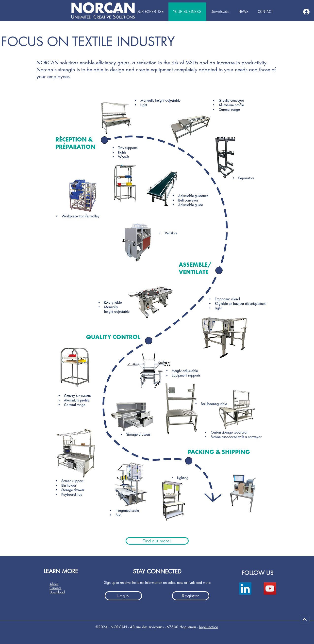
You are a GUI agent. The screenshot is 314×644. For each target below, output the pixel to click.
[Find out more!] (157, 541)
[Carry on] (305, 620)
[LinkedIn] (245, 589)
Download (57, 592)
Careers (55, 588)
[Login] (123, 596)
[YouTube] (270, 589)
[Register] (191, 596)
